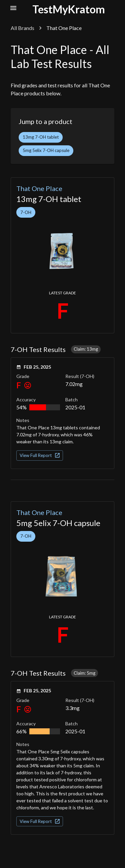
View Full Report (40, 455)
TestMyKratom (69, 9)
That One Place (39, 188)
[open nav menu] (13, 8)
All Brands (22, 28)
